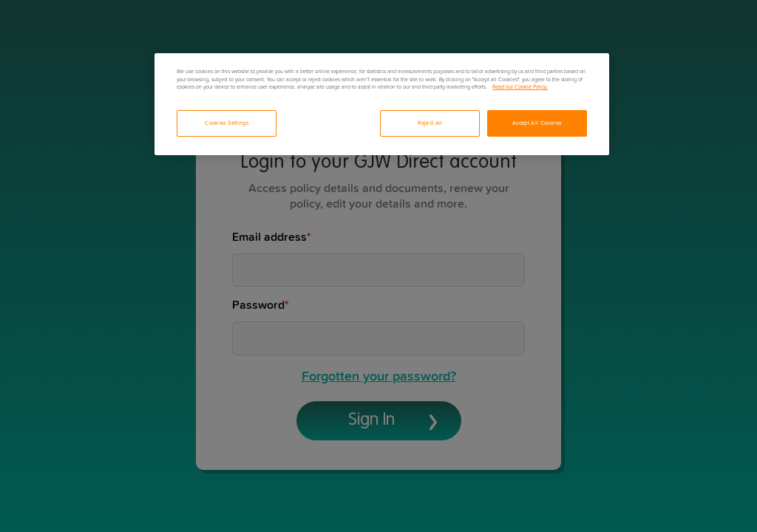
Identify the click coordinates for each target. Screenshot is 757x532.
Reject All (430, 123)
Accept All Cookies (537, 123)
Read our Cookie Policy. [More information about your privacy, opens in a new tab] (520, 87)
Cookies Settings (227, 123)
